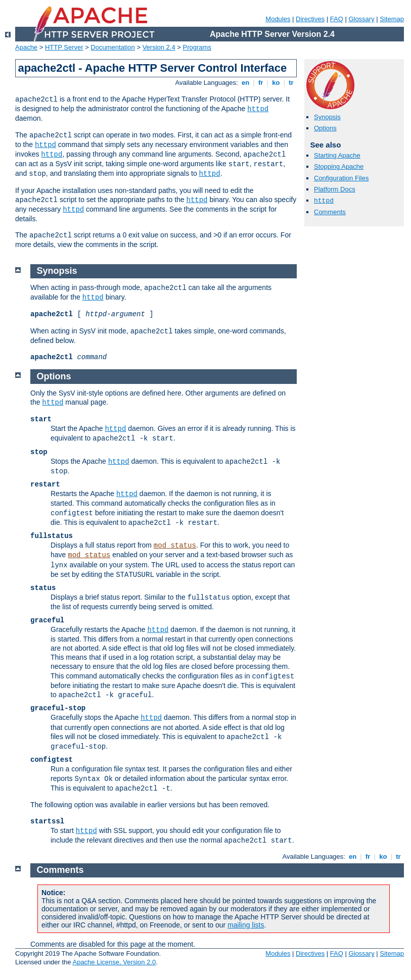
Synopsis (327, 117)
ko (276, 83)
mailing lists (246, 925)
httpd (258, 109)
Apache (26, 47)
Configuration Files (341, 178)
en (245, 83)
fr (261, 83)
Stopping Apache (339, 166)
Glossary (361, 19)
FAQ (337, 19)
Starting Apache (337, 155)
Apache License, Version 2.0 (114, 962)
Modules (278, 19)
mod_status (175, 546)
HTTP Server (64, 47)
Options (325, 128)
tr (291, 83)
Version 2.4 (159, 47)
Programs (197, 47)
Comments (330, 212)
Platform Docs (335, 189)
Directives (310, 19)
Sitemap (392, 19)
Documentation (112, 47)
